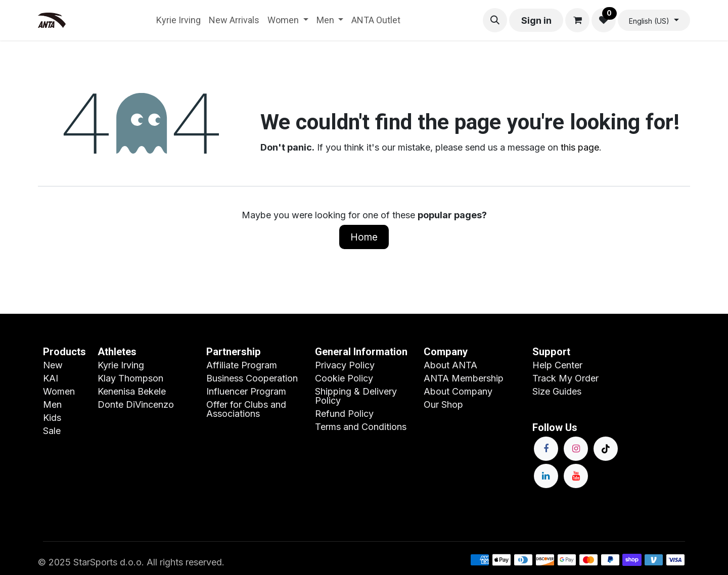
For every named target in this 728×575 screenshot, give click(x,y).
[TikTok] (606, 449)
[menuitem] (178, 20)
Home (364, 237)
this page (580, 147)
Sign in (536, 20)
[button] (495, 20)
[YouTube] (576, 476)
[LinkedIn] (546, 476)
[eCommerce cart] (577, 20)
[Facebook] (546, 449)
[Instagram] (576, 449)
